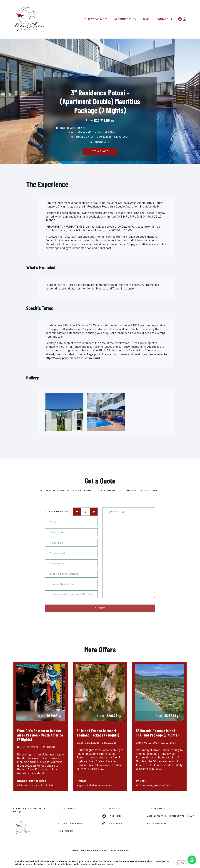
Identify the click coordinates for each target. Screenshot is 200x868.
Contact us (164, 19)
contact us (66, 831)
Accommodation (125, 19)
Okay (181, 863)
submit (100, 608)
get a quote (100, 151)
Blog (147, 19)
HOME (61, 816)
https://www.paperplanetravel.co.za (69, 358)
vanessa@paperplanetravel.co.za (167, 816)
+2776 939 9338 (157, 823)
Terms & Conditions (119, 851)
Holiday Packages (95, 19)
